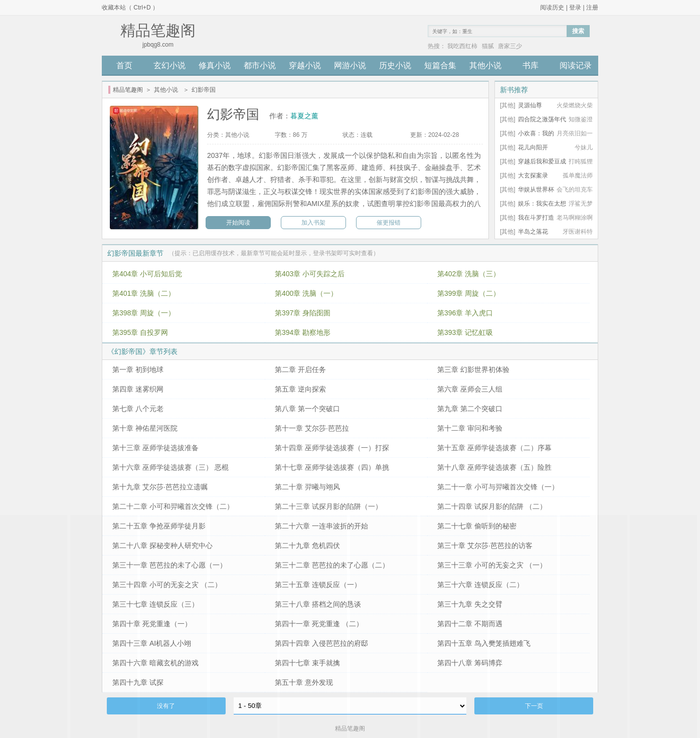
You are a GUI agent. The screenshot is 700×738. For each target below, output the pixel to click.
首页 (124, 65)
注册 (592, 8)
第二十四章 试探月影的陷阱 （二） (492, 506)
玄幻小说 (169, 65)
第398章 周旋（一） (144, 313)
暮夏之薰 (304, 116)
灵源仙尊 (530, 105)
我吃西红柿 (462, 46)
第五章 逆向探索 (300, 389)
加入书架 (313, 223)
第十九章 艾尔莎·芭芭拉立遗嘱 (160, 487)
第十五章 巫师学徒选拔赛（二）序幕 (494, 448)
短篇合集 (440, 65)
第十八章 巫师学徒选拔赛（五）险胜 (494, 467)
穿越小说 (305, 65)
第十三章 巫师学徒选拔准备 (155, 448)
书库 (531, 65)
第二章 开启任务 (300, 370)
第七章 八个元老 (138, 409)
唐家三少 (510, 46)
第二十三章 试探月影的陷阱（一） (328, 506)
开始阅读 (238, 223)
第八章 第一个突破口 (307, 409)
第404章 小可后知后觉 (147, 274)
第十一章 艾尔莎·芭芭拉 (312, 428)
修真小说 (215, 65)
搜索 (578, 31)
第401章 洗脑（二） (144, 293)
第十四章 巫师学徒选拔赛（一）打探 (332, 448)
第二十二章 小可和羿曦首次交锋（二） (173, 506)
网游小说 (350, 65)
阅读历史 (552, 8)
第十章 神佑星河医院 (145, 428)
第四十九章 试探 (138, 682)
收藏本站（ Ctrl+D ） (130, 8)
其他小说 (485, 65)
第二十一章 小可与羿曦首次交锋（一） (498, 487)
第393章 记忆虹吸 (465, 332)
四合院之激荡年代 (542, 119)
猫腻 (488, 46)
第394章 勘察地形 (303, 332)
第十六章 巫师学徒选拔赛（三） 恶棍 (170, 467)
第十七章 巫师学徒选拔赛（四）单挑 (332, 467)
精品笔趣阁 (128, 90)
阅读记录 (576, 65)
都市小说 (260, 65)
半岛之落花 (533, 232)
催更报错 (389, 223)
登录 (575, 8)
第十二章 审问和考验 (470, 428)
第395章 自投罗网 (140, 332)
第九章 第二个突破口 (470, 409)
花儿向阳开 (533, 147)
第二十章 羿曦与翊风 (307, 487)
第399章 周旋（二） (469, 293)
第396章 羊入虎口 (465, 313)
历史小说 (395, 65)
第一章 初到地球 (138, 370)
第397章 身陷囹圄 (303, 313)
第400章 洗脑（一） (306, 293)
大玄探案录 (533, 175)
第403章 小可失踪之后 (310, 274)
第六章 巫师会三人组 (470, 389)
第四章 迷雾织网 (138, 389)
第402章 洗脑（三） (469, 274)
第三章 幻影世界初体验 (473, 370)
